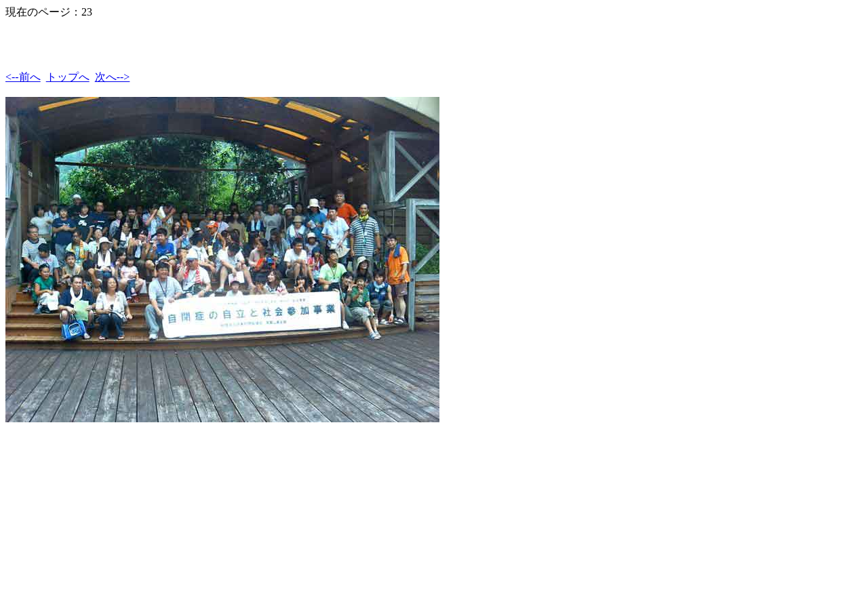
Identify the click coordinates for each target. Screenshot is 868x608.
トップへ (68, 77)
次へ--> (113, 77)
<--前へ (23, 77)
